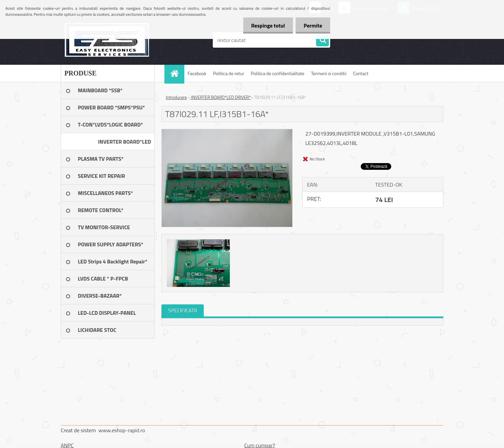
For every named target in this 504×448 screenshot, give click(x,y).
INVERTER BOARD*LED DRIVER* (221, 97)
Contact (361, 73)
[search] (322, 40)
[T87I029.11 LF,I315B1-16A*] (227, 132)
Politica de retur (229, 73)
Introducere (176, 97)
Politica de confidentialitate (277, 73)
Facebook (197, 73)
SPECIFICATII (183, 310)
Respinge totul (267, 26)
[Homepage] (177, 73)
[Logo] (107, 40)
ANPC (67, 445)
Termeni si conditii (329, 73)
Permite (313, 26)
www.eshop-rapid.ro (122, 430)
